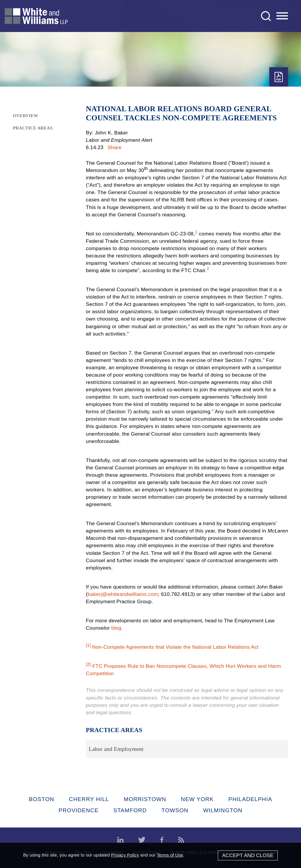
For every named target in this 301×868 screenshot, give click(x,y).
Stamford (130, 810)
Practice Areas (33, 128)
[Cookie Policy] (150, 855)
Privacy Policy (125, 855)
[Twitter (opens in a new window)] (142, 840)
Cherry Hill (89, 799)
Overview (26, 116)
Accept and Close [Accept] (248, 855)
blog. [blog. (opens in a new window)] (117, 628)
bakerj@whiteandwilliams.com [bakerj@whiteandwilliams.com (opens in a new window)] (123, 594)
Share (115, 147)
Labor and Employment (116, 749)
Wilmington (223, 810)
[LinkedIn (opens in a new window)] (120, 840)
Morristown (145, 799)
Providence (78, 810)
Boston (41, 799)
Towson (175, 810)
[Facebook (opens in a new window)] (162, 840)
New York (197, 799)
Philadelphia (250, 799)
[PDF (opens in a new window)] (279, 77)
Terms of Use (170, 855)
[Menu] (282, 16)
